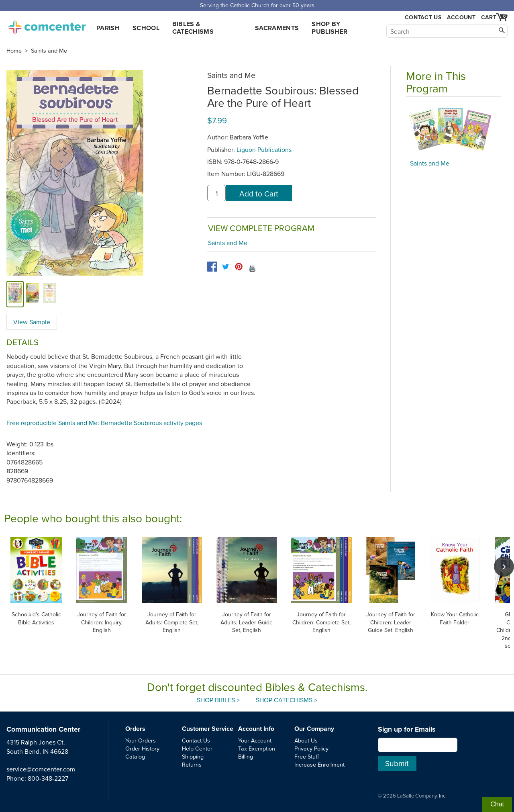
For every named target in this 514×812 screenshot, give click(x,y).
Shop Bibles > (218, 700)
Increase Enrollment (319, 764)
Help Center (197, 748)
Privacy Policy (311, 748)
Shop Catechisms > (287, 700)
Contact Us (423, 17)
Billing (246, 756)
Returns (192, 764)
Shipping (193, 756)
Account (461, 17)
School (146, 28)
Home (14, 51)
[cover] (15, 294)
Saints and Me (49, 51)
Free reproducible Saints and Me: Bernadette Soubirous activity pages (104, 423)
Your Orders (141, 740)
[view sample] (50, 294)
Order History (142, 748)
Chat (497, 804)
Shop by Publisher (329, 28)
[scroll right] (504, 567)
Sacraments (277, 28)
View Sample (32, 322)
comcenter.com (47, 25)
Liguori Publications (264, 149)
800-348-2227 (48, 778)
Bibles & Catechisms (193, 28)
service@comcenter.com (41, 769)
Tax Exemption (257, 748)
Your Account (255, 740)
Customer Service (208, 729)
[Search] (447, 31)
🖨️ (252, 268)
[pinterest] (239, 267)
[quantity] (216, 193)
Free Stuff (307, 756)
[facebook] (212, 267)
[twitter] (225, 267)
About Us (306, 740)
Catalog (135, 756)
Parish (108, 28)
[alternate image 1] (32, 294)
